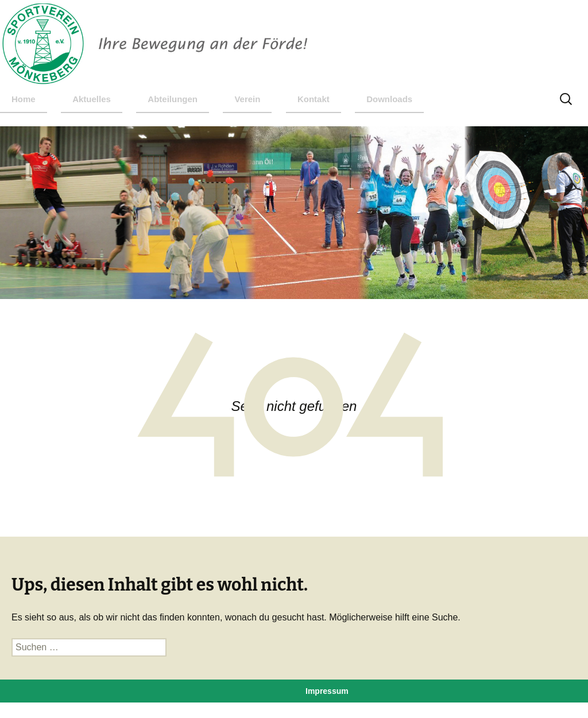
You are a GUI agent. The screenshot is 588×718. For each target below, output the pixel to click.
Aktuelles (92, 99)
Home (24, 99)
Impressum (327, 691)
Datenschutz (329, 709)
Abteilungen (173, 99)
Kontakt (314, 99)
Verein (247, 99)
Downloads (389, 99)
